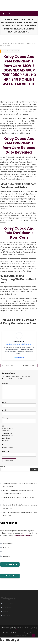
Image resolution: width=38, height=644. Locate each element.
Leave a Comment (19, 43)
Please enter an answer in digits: (8, 446)
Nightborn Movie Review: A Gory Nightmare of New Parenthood (20, 514)
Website (5, 418)
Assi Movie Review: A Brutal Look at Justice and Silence (18, 499)
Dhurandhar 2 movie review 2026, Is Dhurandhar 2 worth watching (20, 485)
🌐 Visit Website (19, 358)
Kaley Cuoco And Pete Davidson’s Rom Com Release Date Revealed (19, 145)
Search (3, 467)
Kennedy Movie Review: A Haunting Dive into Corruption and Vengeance (18, 492)
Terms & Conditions (20, 635)
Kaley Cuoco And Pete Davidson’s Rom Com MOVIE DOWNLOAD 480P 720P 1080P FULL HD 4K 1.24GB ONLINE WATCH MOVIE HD (19, 70)
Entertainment (5, 46)
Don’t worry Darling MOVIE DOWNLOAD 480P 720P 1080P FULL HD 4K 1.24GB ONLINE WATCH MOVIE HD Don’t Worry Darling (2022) (10, 365)
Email (5, 410)
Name (5, 402)
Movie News (7, 548)
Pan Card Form (10, 564)
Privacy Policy (24, 633)
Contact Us (14, 633)
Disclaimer (34, 633)
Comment (7, 383)
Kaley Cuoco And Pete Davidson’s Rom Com (19, 233)
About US (6, 633)
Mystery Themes (19, 630)
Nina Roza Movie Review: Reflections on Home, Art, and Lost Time (20, 507)
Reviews (5, 552)
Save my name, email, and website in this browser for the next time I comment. (8, 434)
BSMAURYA (6, 43)
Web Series (6, 556)
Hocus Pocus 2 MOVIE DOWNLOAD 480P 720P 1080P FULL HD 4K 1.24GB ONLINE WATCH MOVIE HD (30, 365)
